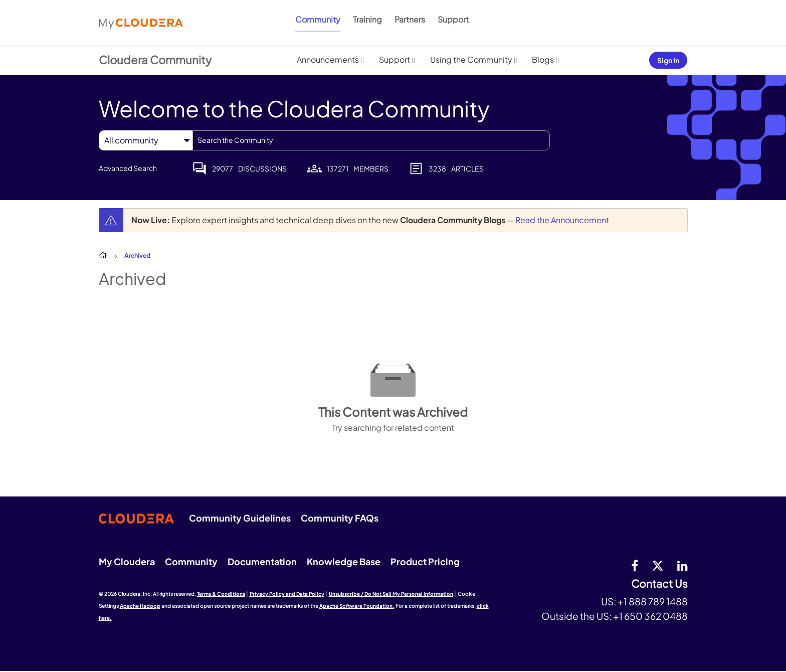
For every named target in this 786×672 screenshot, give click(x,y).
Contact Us (659, 584)
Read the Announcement (562, 220)
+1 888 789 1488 (653, 601)
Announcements (328, 59)
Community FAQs (340, 518)
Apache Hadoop (140, 606)
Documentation (262, 561)
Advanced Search (128, 168)
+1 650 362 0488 (650, 616)
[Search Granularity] (146, 140)
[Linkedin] (682, 565)
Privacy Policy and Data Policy (287, 594)
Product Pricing (425, 561)
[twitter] (658, 565)
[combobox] (371, 140)
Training (367, 19)
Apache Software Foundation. (357, 606)
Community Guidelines (240, 518)
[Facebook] (635, 565)
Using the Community (471, 59)
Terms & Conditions (221, 594)
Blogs (543, 59)
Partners (410, 19)
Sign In (668, 60)
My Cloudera (127, 561)
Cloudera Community (155, 60)
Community (318, 19)
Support (453, 19)
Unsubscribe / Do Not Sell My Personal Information (391, 594)
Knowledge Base (344, 561)
